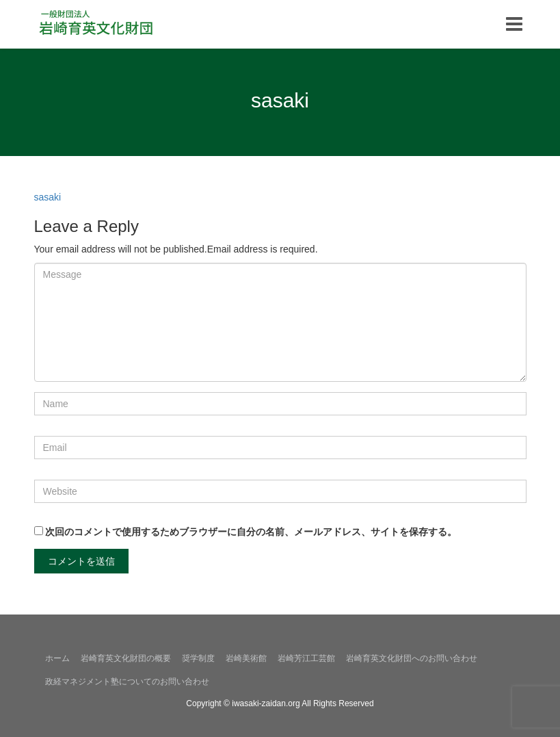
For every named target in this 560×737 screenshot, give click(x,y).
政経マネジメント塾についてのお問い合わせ (127, 682)
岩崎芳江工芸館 (306, 658)
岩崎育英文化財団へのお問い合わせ (412, 658)
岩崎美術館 (246, 658)
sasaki (48, 197)
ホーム (57, 658)
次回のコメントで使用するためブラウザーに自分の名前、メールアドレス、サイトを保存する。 (251, 532)
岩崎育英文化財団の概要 (126, 658)
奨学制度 (198, 658)
